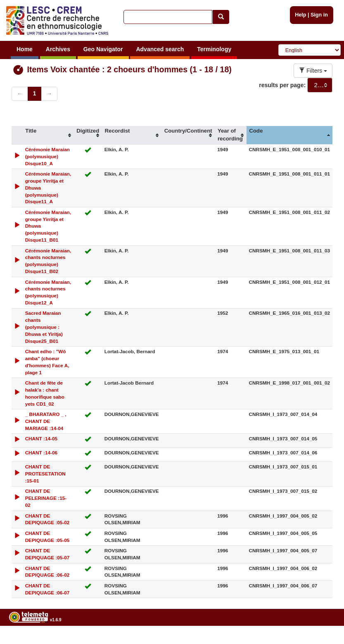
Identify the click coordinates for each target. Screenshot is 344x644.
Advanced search (160, 49)
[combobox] (320, 85)
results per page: (282, 85)
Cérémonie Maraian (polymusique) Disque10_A (47, 156)
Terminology (214, 49)
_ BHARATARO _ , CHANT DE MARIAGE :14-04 (46, 421)
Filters (313, 71)
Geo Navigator (103, 49)
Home (25, 49)
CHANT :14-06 (41, 453)
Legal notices (324, 641)
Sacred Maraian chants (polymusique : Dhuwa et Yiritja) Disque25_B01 (44, 327)
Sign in (319, 15)
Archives (58, 49)
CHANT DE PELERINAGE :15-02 (46, 498)
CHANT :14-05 (41, 438)
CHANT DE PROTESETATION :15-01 (45, 474)
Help (300, 15)
